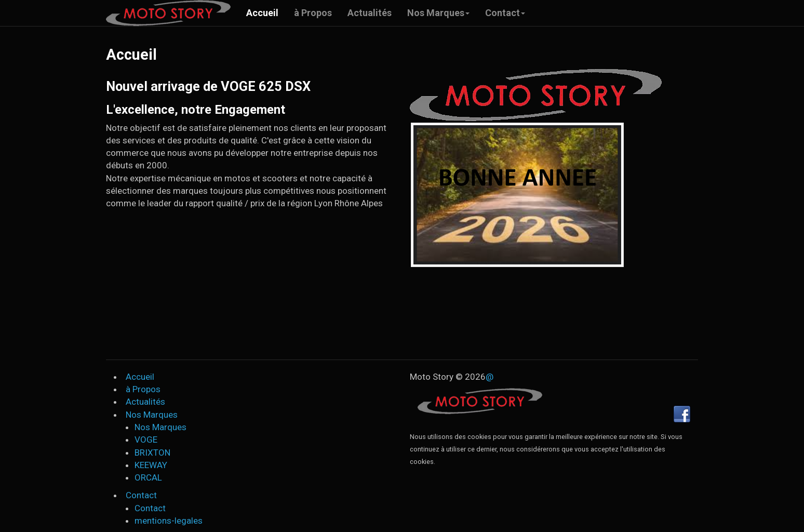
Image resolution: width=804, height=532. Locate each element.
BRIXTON (152, 453)
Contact (505, 13)
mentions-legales (169, 521)
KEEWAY (151, 465)
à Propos (313, 13)
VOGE (146, 440)
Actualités (370, 13)
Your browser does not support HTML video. (402, 307)
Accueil (262, 13)
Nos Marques (438, 13)
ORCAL (148, 477)
